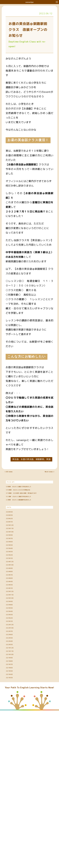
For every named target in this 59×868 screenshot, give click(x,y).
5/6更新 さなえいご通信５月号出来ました (29, 494)
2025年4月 (13, 613)
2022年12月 (13, 744)
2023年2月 (13, 732)
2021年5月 (13, 823)
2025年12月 (13, 574)
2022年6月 (13, 761)
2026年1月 (13, 568)
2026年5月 (13, 551)
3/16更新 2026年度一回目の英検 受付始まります (29, 514)
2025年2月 (13, 625)
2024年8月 (13, 653)
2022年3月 (13, 778)
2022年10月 (13, 749)
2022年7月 (13, 755)
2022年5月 (13, 766)
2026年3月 (13, 557)
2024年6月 (13, 664)
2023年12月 (13, 687)
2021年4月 (13, 828)
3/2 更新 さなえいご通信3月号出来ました (29, 524)
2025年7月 (13, 596)
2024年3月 (13, 676)
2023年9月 (13, 704)
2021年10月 (13, 795)
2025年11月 (13, 580)
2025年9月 (13, 591)
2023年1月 (13, 738)
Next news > (45, 474)
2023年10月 (13, 698)
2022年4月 (13, 772)
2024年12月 (13, 636)
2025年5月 (13, 608)
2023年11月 (13, 693)
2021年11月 (13, 789)
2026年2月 (13, 563)
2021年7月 (13, 812)
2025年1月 (13, 630)
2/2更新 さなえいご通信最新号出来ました (29, 535)
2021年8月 (13, 806)
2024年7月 (13, 659)
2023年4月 (13, 721)
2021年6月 (13, 817)
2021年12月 (13, 783)
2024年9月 (13, 647)
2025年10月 (13, 585)
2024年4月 (13, 670)
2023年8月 (13, 710)
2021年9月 (13, 800)
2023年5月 (13, 715)
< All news (13, 474)
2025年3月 (13, 619)
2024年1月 (13, 681)
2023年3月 (13, 727)
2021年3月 (13, 834)
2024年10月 (13, 642)
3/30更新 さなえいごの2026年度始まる (29, 504)
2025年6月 (13, 602)
